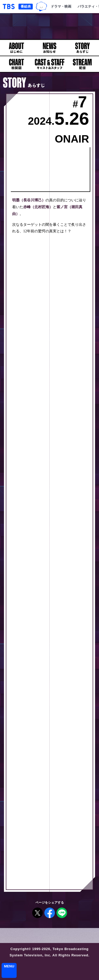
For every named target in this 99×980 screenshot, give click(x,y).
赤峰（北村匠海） (38, 207)
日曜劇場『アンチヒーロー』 (49, 26)
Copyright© (21, 949)
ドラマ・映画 (61, 6)
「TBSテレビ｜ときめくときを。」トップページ (9, 7)
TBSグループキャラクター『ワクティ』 (42, 7)
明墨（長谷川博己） (29, 200)
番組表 (26, 6)
